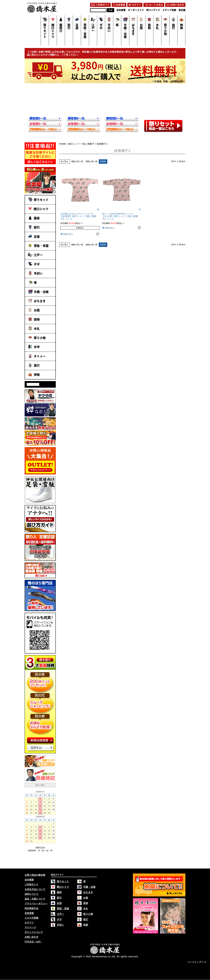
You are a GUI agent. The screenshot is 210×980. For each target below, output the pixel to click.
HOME (63, 144)
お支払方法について (35, 889)
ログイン (29, 923)
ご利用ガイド (31, 885)
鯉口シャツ (74, 144)
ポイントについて (34, 932)
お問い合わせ (31, 937)
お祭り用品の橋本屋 (35, 875)
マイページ (30, 928)
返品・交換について (35, 899)
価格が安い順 (77, 161)
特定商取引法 (31, 908)
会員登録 (29, 913)
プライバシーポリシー (36, 904)
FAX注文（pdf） (33, 942)
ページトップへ (197, 962)
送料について (31, 894)
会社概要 (29, 880)
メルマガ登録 (31, 918)
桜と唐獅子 (88, 144)
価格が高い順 (92, 161)
